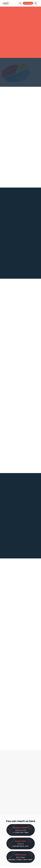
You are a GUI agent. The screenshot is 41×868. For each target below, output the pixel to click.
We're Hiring (28, 3)
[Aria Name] (36, 3)
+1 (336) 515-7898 (21, 833)
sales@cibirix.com (21, 846)
